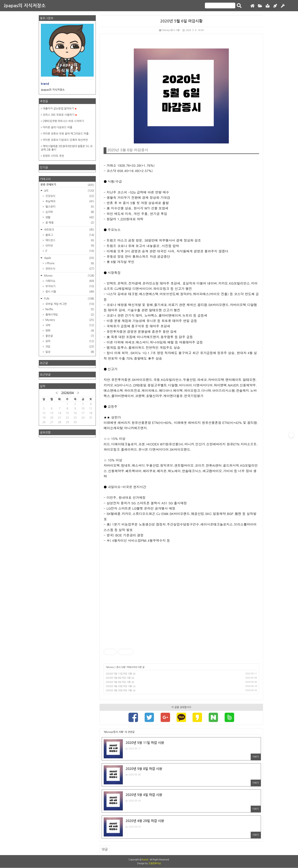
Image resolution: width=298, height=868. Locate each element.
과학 (69, 325)
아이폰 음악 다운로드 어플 (57, 127)
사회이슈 (69, 281)
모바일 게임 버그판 (69, 304)
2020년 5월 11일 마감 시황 (119, 674)
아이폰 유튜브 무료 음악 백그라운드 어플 (66, 134)
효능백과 (69, 201)
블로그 (69, 235)
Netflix (69, 309)
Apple (69, 258)
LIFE (69, 191)
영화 (69, 331)
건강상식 (69, 196)
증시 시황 (121, 667)
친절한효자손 (155, 864)
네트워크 (69, 230)
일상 (69, 352)
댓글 (105, 849)
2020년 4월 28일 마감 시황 (119, 690)
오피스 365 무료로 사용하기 (60, 115)
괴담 (69, 347)
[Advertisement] (181, 596)
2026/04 (67, 393)
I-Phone (69, 263)
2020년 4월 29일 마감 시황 (119, 686)
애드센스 (69, 240)
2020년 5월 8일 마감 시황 (118, 678)
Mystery (69, 320)
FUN (69, 299)
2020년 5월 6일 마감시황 (181, 21)
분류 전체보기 (67, 185)
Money (110, 667)
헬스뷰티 (69, 207)
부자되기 (69, 286)
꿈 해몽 (69, 223)
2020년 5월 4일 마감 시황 (118, 682)
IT (69, 251)
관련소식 (69, 269)
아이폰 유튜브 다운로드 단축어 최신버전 (65, 140)
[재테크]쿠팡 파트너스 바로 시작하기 (63, 121)
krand (145, 860)
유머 (69, 341)
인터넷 (69, 246)
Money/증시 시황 (169, 30)
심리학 (69, 212)
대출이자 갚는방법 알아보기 (60, 109)
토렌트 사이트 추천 (53, 156)
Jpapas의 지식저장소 (25, 6)
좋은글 (69, 336)
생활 (69, 217)
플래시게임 (69, 315)
